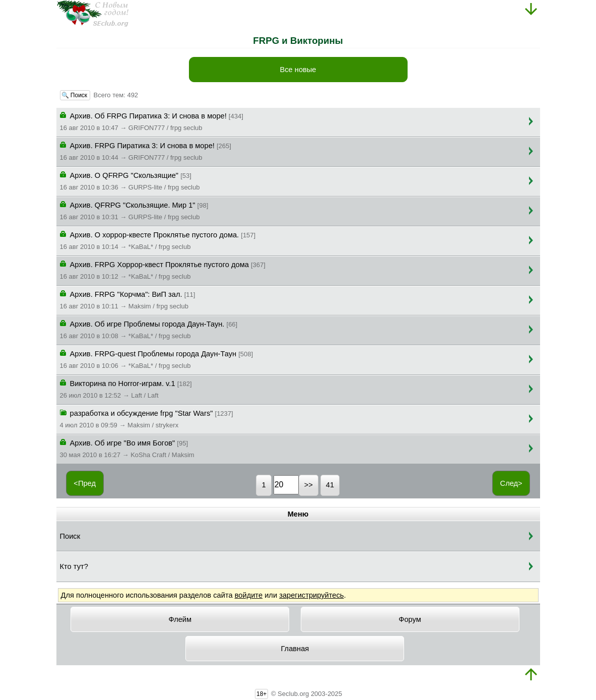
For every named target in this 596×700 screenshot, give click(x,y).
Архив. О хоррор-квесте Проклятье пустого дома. (158, 240)
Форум (410, 619)
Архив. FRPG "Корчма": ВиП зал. (128, 299)
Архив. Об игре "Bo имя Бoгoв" (127, 448)
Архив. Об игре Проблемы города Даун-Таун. (149, 329)
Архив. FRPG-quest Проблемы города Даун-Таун (157, 359)
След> (511, 483)
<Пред (85, 483)
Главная (295, 649)
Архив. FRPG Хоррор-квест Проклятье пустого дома (163, 270)
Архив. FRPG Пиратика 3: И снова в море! (146, 151)
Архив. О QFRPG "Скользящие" (130, 180)
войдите (249, 595)
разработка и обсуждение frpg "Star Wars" (147, 418)
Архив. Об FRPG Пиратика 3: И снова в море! (152, 121)
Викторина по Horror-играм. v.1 (126, 389)
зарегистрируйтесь (311, 595)
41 (330, 485)
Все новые (298, 70)
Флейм (180, 619)
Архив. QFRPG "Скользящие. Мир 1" (134, 210)
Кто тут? (74, 566)
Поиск (70, 536)
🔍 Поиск (75, 95)
